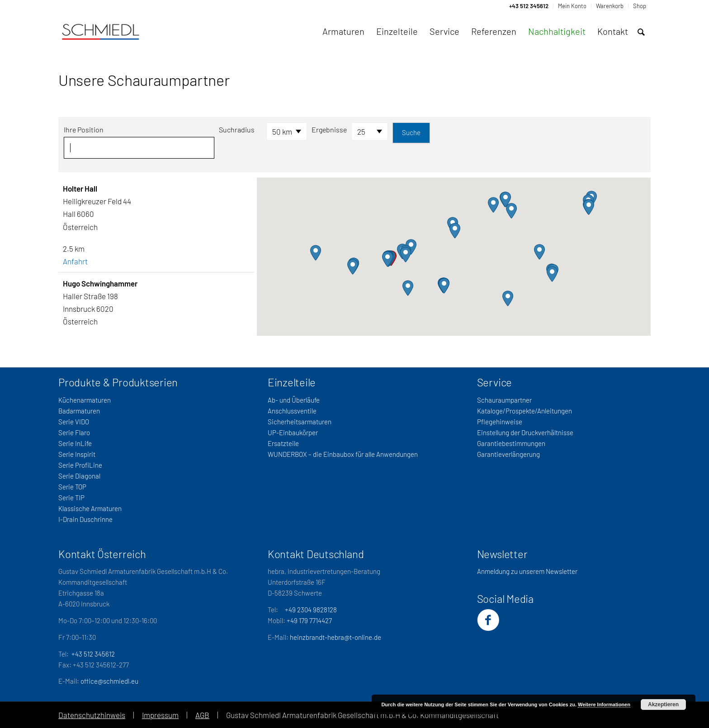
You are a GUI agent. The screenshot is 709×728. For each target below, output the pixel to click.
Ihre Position (84, 129)
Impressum (160, 715)
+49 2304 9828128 (311, 610)
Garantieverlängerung (508, 454)
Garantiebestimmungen (511, 443)
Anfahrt (75, 261)
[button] (388, 259)
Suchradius (237, 129)
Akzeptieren (663, 705)
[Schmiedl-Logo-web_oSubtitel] (101, 31)
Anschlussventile (292, 411)
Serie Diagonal (79, 476)
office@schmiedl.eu (109, 681)
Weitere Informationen (604, 705)
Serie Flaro (74, 432)
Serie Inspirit (77, 454)
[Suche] (641, 32)
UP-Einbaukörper (293, 432)
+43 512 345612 (93, 654)
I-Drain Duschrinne (85, 519)
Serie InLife (75, 443)
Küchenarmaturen (85, 400)
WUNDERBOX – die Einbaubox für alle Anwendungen (343, 454)
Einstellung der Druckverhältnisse (525, 432)
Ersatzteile (283, 443)
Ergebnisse (329, 129)
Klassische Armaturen (90, 508)
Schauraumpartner (504, 400)
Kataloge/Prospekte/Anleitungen (525, 411)
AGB (202, 715)
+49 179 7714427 (309, 620)
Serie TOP (72, 487)
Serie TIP (71, 498)
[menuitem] (529, 6)
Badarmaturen (79, 411)
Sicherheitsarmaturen (300, 422)
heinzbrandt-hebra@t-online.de (336, 637)
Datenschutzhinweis (92, 715)
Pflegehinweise (500, 422)
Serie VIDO (74, 422)
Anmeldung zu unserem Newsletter (527, 571)
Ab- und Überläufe (294, 400)
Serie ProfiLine (80, 465)
